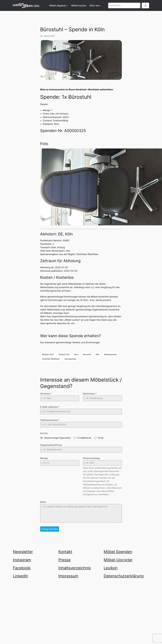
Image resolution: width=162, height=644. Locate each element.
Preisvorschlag (91, 458)
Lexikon (111, 568)
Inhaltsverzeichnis (75, 568)
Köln (98, 354)
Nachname (90, 394)
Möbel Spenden (118, 552)
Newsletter (23, 552)
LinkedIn (20, 576)
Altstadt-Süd (64, 354)
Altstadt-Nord (48, 354)
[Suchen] (145, 5)
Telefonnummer (50, 420)
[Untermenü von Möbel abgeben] (67, 6)
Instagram (22, 560)
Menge (44, 458)
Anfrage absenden (50, 529)
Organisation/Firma (51, 445)
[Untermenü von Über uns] (100, 6)
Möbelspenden (110, 354)
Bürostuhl (87, 354)
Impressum (68, 576)
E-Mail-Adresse (50, 407)
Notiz (43, 502)
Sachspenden (70, 359)
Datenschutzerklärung (124, 576)
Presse (64, 560)
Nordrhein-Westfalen (51, 359)
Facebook (22, 568)
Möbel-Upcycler (118, 560)
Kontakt (65, 552)
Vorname (46, 394)
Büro (76, 354)
